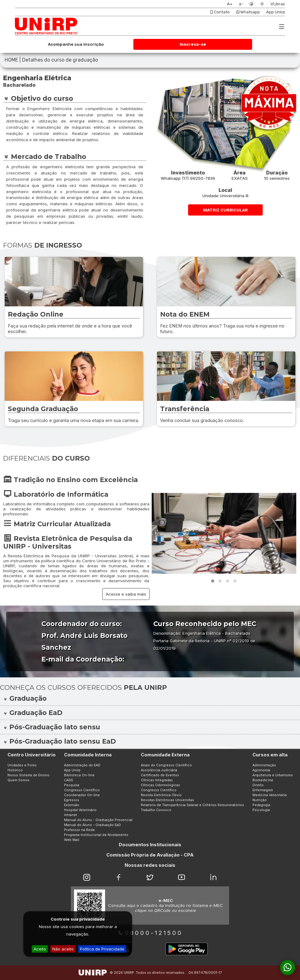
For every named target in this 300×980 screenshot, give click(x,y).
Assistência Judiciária (159, 770)
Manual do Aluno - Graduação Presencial (98, 820)
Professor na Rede (79, 830)
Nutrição (260, 800)
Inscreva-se (193, 44)
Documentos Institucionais (150, 845)
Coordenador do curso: (82, 624)
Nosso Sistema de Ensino (28, 775)
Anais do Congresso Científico (166, 765)
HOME (11, 60)
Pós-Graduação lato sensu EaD (60, 741)
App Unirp (276, 12)
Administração (264, 765)
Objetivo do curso (38, 98)
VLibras (278, 4)
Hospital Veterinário (80, 810)
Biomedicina (263, 780)
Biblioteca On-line (79, 775)
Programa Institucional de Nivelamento (96, 835)
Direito (258, 785)
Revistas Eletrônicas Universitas (167, 800)
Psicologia (261, 810)
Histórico (15, 770)
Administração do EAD (82, 765)
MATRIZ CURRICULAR (225, 210)
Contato (220, 12)
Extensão (72, 805)
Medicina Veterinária (270, 795)
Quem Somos (18, 780)
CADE (69, 780)
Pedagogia (261, 805)
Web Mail (72, 840)
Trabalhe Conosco (156, 810)
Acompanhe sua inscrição (76, 44)
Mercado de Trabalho (45, 156)
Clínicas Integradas (157, 780)
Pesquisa (72, 785)
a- (241, 4)
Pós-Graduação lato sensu (52, 727)
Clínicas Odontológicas (160, 785)
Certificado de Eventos (160, 775)
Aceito (40, 949)
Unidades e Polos (22, 765)
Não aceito (63, 949)
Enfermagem (263, 790)
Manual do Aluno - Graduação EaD (92, 825)
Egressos (72, 800)
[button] (213, 581)
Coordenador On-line (82, 795)
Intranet (71, 815)
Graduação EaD (33, 713)
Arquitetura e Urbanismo (273, 775)
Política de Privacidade (102, 949)
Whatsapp (248, 12)
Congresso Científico (82, 790)
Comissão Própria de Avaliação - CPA (150, 855)
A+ (230, 4)
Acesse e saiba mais (126, 594)
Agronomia (261, 770)
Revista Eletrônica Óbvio (161, 795)
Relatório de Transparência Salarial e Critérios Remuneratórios (192, 805)
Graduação (25, 698)
